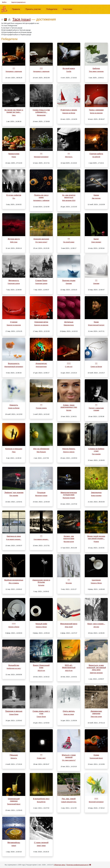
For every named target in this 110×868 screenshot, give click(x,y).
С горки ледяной (41, 843)
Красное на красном (14, 325)
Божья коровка (96, 496)
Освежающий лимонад (14, 800)
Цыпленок (96, 580)
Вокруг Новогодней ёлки (41, 666)
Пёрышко (14, 755)
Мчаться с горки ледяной (69, 756)
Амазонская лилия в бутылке (41, 581)
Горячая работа (96, 154)
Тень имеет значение (96, 71)
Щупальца (69, 322)
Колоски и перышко (14, 449)
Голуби (69, 71)
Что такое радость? (69, 760)
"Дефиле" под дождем (14, 493)
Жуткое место (14, 239)
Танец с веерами (96, 110)
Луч (14, 198)
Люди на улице (69, 714)
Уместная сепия (96, 717)
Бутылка (41, 585)
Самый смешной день (69, 802)
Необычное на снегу (14, 668)
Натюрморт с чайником (41, 200)
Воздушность (14, 363)
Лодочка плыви (69, 280)
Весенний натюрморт (96, 802)
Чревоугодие (14, 154)
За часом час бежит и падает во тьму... (14, 111)
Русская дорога (41, 408)
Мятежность (14, 280)
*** (14, 68)
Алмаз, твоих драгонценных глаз (69, 406)
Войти (4, 2)
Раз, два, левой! (69, 799)
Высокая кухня (69, 542)
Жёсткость (69, 157)
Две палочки (96, 198)
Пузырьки (41, 493)
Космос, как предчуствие (69, 537)
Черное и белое (96, 583)
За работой (96, 157)
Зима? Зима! (41, 846)
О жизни (14, 322)
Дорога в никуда (69, 452)
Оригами (69, 283)
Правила (17, 9)
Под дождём (96, 454)
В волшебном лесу (41, 799)
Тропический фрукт (96, 758)
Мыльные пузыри (41, 496)
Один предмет (96, 242)
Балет (96, 239)
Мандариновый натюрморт (14, 367)
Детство (96, 627)
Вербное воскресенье (14, 580)
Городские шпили (14, 283)
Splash (14, 846)
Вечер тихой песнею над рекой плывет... (96, 537)
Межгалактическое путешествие (69, 494)
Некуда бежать (69, 449)
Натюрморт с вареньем (14, 71)
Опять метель (69, 711)
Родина (96, 542)
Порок (14, 157)
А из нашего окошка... (14, 539)
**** (41, 68)
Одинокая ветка (41, 322)
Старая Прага (41, 280)
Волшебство (14, 665)
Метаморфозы (14, 843)
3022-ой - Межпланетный (69, 666)
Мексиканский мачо (69, 624)
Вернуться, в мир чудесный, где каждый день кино (96, 668)
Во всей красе (69, 68)
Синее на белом (96, 367)
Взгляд (69, 410)
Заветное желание (96, 673)
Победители (53, 9)
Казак (96, 322)
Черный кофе (41, 624)
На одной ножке (69, 242)
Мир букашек (41, 452)
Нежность (14, 405)
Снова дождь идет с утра (41, 712)
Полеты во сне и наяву (41, 196)
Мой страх (14, 242)
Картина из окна (14, 536)
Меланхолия (41, 115)
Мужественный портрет (96, 325)
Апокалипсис (41, 363)
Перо (14, 452)
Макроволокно (69, 325)
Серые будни (14, 714)
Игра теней (69, 627)
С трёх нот (69, 367)
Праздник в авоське (14, 711)
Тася (22, 19)
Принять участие (34, 9)
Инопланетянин (41, 367)
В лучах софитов (14, 195)
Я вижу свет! (41, 758)
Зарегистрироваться (18, 2)
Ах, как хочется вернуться (69, 196)
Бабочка (96, 68)
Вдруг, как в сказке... (96, 624)
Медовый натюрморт (41, 157)
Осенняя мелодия (41, 239)
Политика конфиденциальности (77, 865)
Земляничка (96, 493)
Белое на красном (96, 113)
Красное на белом (69, 113)
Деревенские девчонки (96, 712)
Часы (14, 115)
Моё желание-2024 (69, 200)
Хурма (96, 755)
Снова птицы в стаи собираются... (41, 111)
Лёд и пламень (14, 583)
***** (69, 363)
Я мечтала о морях (69, 110)
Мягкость (14, 758)
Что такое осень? (41, 242)
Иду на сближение (41, 449)
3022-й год (41, 671)
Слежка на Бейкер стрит (96, 450)
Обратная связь (60, 865)
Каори (96, 195)
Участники (68, 9)
